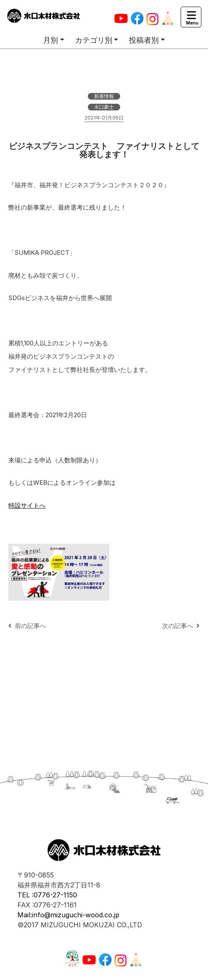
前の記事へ (27, 626)
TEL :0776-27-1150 (47, 895)
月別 (51, 40)
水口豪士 (104, 107)
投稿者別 (144, 40)
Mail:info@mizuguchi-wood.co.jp (68, 915)
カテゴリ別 (94, 40)
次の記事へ (181, 626)
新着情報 (104, 96)
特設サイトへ (27, 505)
